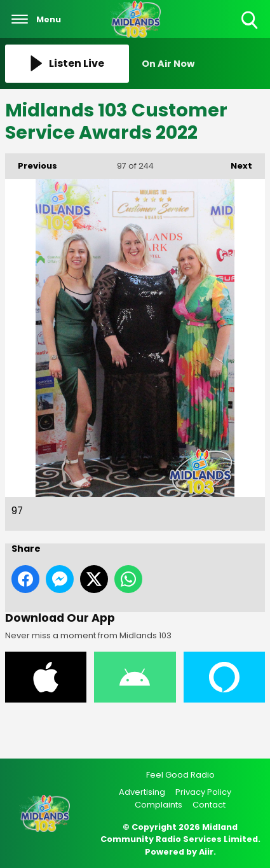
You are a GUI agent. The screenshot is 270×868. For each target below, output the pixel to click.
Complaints (159, 805)
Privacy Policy (203, 792)
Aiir (206, 852)
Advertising (142, 792)
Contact (209, 805)
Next (235, 163)
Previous (31, 163)
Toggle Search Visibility (251, 21)
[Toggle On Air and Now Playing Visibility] (204, 64)
